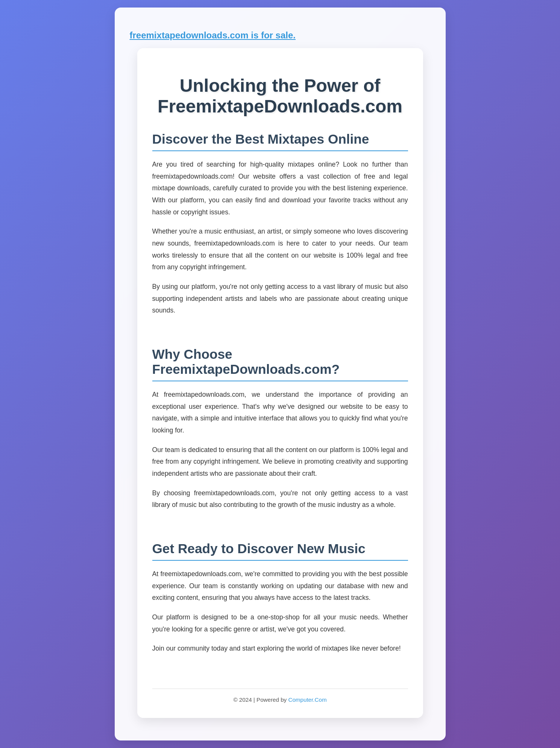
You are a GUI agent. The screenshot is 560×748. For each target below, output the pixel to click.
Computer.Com (307, 700)
